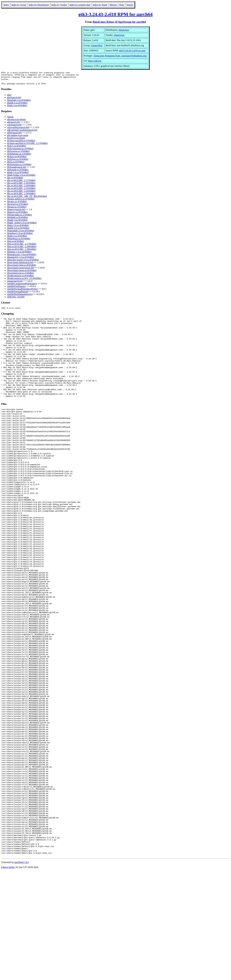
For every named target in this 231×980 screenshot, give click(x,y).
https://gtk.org (95, 61)
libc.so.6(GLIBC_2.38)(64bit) (21, 196)
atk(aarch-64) (13, 125)
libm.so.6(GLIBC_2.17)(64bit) (22, 247)
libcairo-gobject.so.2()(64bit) (21, 201)
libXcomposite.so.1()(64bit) (20, 151)
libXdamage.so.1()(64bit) (19, 156)
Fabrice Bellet (8, 976)
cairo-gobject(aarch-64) (18, 130)
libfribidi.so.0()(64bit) (17, 220)
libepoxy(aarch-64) (16, 212)
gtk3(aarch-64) (14, 100)
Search (130, 5)
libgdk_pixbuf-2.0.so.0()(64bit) (22, 225)
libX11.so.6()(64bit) (16, 149)
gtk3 (9, 97)
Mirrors (113, 5)
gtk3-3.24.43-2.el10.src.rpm (132, 51)
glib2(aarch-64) (14, 135)
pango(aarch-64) (15, 284)
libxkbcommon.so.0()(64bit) (20, 278)
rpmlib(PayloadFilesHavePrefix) (22, 292)
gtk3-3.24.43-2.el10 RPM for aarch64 (115, 14)
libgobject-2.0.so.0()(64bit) (20, 236)
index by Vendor (59, 5)
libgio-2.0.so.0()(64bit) (18, 228)
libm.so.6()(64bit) (15, 244)
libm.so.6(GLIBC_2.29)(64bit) (22, 249)
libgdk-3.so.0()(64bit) (17, 105)
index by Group (19, 5)
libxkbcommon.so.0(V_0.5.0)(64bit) (24, 281)
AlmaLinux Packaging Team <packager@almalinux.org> (120, 56)
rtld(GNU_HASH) (16, 299)
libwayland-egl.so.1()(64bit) (20, 276)
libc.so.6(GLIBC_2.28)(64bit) (21, 188)
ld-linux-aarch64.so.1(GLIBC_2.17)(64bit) (27, 146)
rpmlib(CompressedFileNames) (22, 286)
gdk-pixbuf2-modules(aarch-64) (22, 133)
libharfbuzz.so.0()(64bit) (19, 241)
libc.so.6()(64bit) (15, 180)
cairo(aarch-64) (14, 127)
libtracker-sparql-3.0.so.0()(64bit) (23, 262)
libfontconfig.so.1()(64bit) (19, 217)
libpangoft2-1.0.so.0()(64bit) (21, 260)
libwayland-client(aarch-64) (20, 265)
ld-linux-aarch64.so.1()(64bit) (21, 143)
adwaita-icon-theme (16, 122)
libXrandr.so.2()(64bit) (18, 172)
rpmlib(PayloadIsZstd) (18, 294)
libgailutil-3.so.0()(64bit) (19, 103)
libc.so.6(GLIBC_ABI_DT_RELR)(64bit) (27, 199)
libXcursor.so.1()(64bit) (18, 154)
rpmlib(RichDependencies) (20, 297)
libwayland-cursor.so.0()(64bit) (22, 273)
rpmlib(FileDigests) (16, 289)
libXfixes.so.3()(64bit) (18, 162)
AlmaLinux (124, 30)
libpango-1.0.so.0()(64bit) (19, 254)
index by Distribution (39, 5)
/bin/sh (10, 119)
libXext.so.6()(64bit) (17, 159)
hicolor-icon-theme (16, 141)
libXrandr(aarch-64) (17, 170)
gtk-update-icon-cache (18, 138)
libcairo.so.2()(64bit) (17, 204)
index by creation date (80, 5)
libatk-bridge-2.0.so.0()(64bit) (21, 178)
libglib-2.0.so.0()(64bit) (18, 231)
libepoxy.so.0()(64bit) (17, 215)
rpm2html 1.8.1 (22, 971)
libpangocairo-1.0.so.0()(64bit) (22, 257)
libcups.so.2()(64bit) (17, 209)
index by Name (100, 5)
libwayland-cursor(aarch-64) (21, 270)
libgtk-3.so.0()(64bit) (17, 108)
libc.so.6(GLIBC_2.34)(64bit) (21, 194)
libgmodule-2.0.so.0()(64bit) (21, 233)
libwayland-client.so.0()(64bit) (22, 268)
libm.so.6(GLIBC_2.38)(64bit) (22, 252)
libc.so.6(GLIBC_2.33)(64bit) (21, 191)
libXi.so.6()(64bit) (16, 164)
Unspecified (97, 45)
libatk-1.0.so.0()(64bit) (18, 175)
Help (122, 5)
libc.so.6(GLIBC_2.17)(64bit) (21, 183)
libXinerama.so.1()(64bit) (19, 167)
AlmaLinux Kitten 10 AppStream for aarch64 (119, 22)
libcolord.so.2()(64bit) (18, 207)
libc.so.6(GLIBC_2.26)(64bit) (21, 186)
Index (6, 5)
